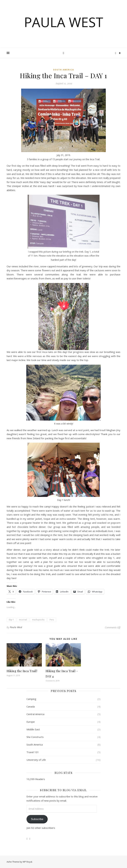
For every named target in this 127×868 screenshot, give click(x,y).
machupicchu (38, 620)
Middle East (33, 729)
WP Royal (27, 862)
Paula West (64, 22)
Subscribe (37, 819)
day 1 (11, 620)
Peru (52, 620)
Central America (35, 714)
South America (63, 70)
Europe (31, 722)
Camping (31, 699)
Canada (31, 707)
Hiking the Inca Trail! (22, 671)
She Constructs (35, 737)
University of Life (36, 760)
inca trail (23, 620)
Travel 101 (33, 752)
